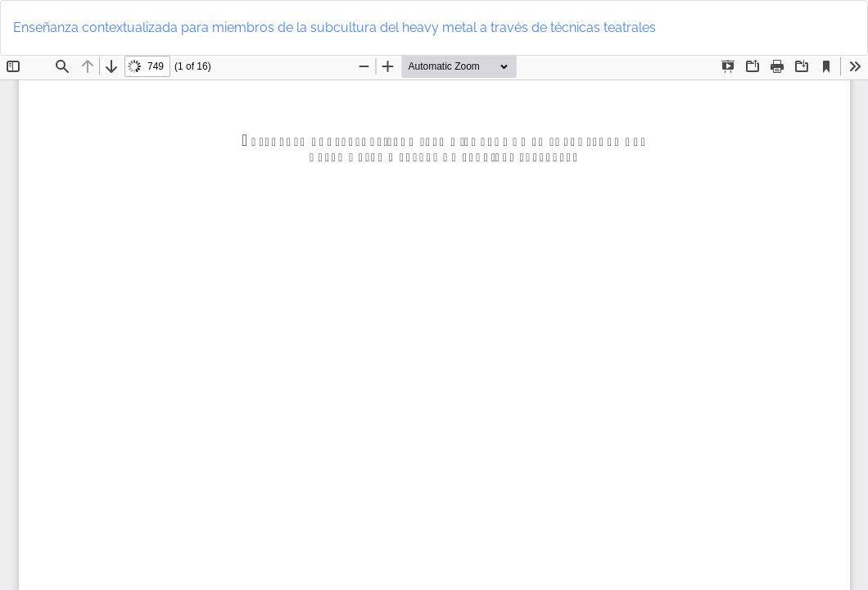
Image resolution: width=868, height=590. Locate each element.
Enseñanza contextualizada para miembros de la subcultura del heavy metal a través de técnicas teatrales (335, 27)
